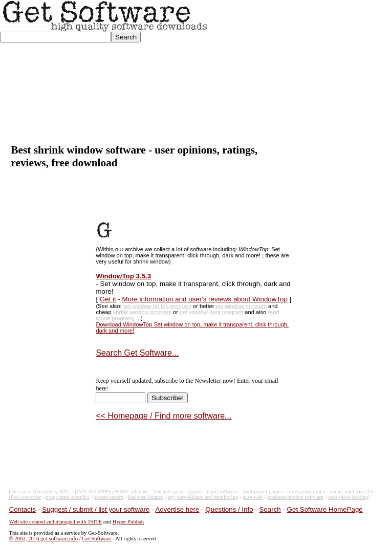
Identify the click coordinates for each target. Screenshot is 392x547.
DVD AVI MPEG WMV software (112, 491)
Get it (108, 299)
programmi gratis (307, 491)
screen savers (109, 497)
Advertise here (178, 509)
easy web (253, 497)
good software (222, 491)
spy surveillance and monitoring (203, 497)
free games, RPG (52, 491)
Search (270, 509)
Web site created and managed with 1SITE (56, 522)
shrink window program (142, 312)
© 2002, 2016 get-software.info (43, 539)
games (195, 491)
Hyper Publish (128, 522)
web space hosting (348, 497)
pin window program (241, 306)
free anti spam (168, 491)
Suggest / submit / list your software (96, 509)
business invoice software (296, 497)
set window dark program (211, 312)
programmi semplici (68, 497)
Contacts (23, 509)
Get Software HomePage (325, 509)
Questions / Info (229, 509)
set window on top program (157, 306)
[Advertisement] (300, 72)
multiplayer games (263, 491)
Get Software (96, 539)
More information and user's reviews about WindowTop (205, 299)
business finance (145, 497)
